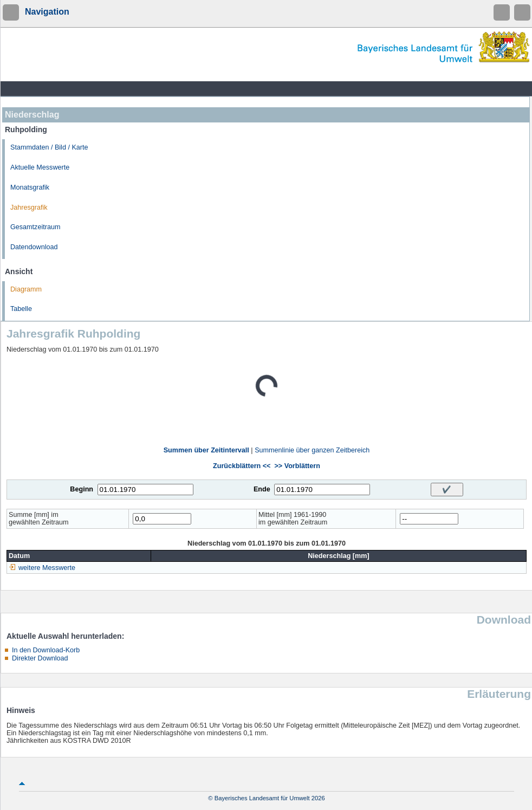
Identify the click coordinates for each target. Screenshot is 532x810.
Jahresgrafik (29, 208)
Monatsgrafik (30, 187)
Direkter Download (40, 658)
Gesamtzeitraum (35, 227)
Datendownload (34, 247)
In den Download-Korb (46, 650)
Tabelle (21, 309)
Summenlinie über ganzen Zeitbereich (312, 450)
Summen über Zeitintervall (206, 450)
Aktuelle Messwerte (40, 167)
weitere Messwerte (47, 568)
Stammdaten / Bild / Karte (49, 147)
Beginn (82, 489)
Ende (262, 489)
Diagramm (26, 289)
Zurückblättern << (242, 466)
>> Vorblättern (297, 466)
